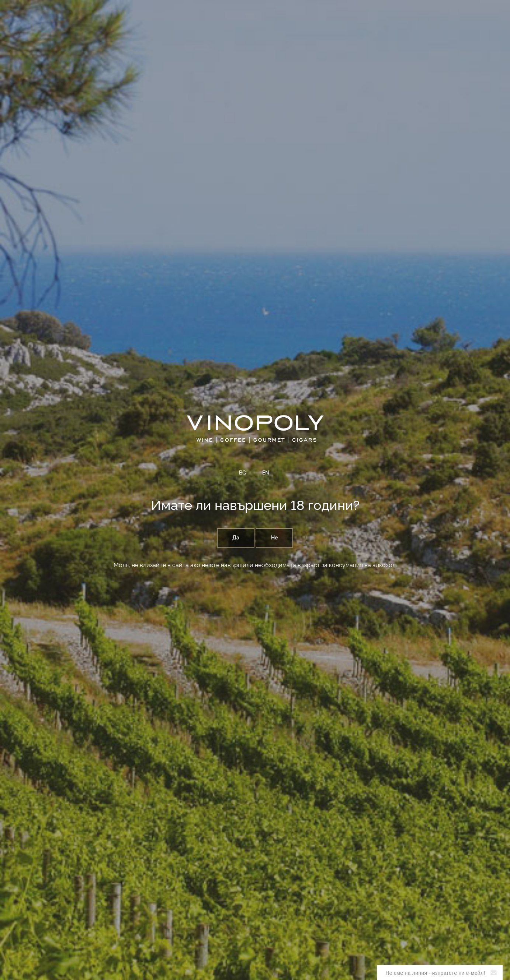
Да (236, 538)
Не (274, 538)
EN (266, 473)
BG (242, 473)
